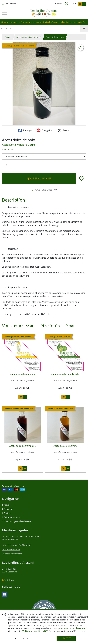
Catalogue (7, 509)
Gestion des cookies (11, 549)
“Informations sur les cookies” (74, 628)
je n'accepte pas (22, 638)
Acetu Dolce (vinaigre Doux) (18, 145)
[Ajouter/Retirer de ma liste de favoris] (82, 178)
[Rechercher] (84, 29)
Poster (64, 130)
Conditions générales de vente (17, 521)
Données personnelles (12, 554)
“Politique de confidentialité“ (35, 631)
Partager (25, 130)
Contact (59, 4)
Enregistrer (45, 130)
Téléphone (8, 580)
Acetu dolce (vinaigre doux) (29, 37)
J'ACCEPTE (66, 638)
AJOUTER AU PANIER (39, 178)
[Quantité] (8, 165)
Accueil (8, 37)
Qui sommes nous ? (12, 517)
